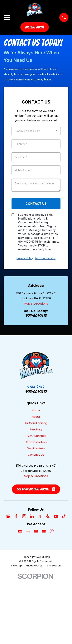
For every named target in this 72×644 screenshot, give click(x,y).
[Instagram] (24, 516)
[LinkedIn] (32, 516)
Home (36, 410)
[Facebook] (16, 516)
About (36, 417)
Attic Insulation (36, 442)
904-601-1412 (36, 316)
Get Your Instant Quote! (36, 489)
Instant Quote (35, 27)
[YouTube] (56, 516)
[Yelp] (48, 516)
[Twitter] (40, 516)
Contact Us (36, 455)
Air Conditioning (36, 423)
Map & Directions (36, 304)
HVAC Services (36, 436)
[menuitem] (17, 566)
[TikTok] (64, 516)
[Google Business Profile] (8, 516)
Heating (36, 429)
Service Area (36, 448)
